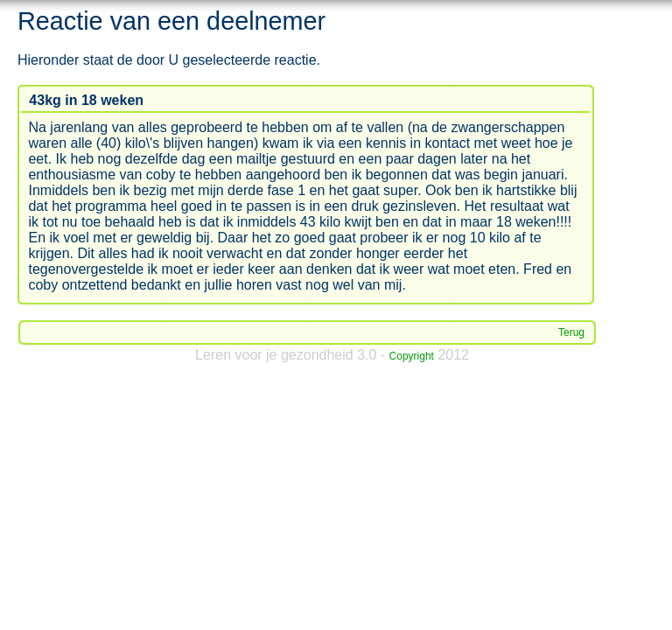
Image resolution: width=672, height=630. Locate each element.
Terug (571, 332)
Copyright (412, 356)
